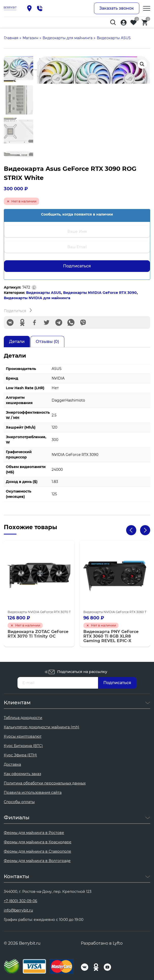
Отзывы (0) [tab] (47, 342)
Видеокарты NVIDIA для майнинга (37, 298)
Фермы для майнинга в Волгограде (37, 861)
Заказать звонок (117, 8)
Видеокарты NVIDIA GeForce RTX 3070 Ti (40, 612)
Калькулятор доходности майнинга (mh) (42, 727)
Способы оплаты (19, 802)
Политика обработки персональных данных (45, 783)
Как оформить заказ (22, 774)
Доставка (12, 764)
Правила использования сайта (33, 792)
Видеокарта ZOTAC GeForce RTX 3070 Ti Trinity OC (38, 634)
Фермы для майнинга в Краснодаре (38, 842)
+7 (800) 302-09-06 (21, 901)
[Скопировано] (34, 287)
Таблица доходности (23, 718)
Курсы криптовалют (23, 736)
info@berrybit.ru (18, 910)
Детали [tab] (17, 342)
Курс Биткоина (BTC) (23, 746)
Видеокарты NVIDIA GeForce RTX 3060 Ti (115, 612)
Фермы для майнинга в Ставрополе (37, 851)
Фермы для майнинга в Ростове (34, 833)
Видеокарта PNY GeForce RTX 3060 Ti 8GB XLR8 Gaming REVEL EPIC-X (111, 636)
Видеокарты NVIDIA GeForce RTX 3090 (100, 293)
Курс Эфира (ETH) (20, 755)
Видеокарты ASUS (44, 293)
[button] (142, 64)
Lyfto (118, 943)
